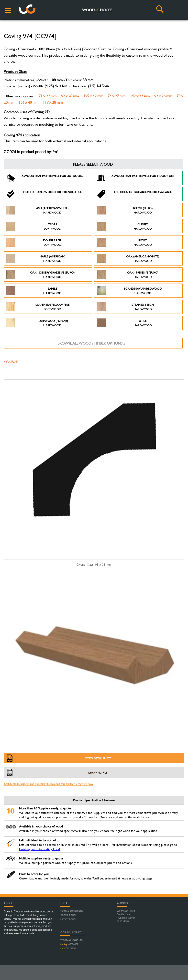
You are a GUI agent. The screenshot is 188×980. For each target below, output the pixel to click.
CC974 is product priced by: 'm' (31, 152)
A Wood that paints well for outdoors (45, 178)
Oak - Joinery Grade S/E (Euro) (40, 275)
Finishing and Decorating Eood (39, 849)
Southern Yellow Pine (38, 307)
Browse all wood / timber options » (91, 343)
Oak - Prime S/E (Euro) (128, 275)
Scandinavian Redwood (129, 291)
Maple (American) (36, 258)
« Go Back (11, 362)
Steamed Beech (125, 307)
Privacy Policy (68, 919)
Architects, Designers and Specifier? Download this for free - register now (48, 784)
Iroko (124, 242)
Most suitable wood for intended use (44, 194)
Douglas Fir (34, 242)
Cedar (34, 226)
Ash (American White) (37, 210)
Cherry (124, 226)
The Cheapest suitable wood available (134, 194)
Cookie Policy (68, 915)
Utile (124, 323)
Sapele (34, 291)
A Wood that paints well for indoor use (135, 178)
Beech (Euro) (125, 210)
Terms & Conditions (72, 911)
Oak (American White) (128, 258)
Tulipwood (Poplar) (37, 323)
